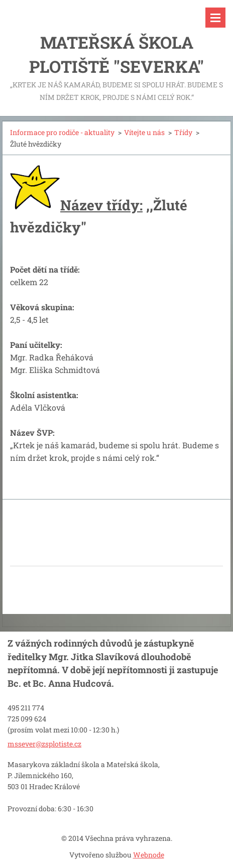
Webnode (149, 855)
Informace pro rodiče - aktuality (62, 132)
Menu (215, 18)
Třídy (183, 132)
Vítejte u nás (144, 132)
